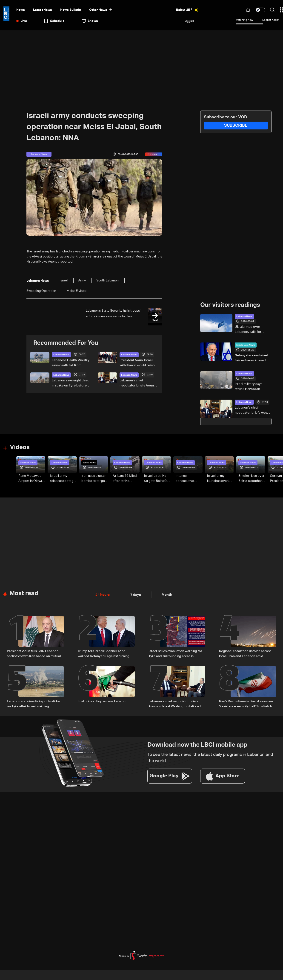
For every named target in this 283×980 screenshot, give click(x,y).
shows (90, 21)
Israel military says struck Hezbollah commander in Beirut (250, 387)
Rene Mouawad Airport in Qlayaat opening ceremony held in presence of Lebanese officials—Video (32, 479)
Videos (20, 448)
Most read (24, 593)
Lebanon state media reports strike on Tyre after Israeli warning (33, 703)
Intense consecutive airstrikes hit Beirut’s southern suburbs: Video (188, 479)
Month (165, 594)
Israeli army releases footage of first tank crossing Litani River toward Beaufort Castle (63, 479)
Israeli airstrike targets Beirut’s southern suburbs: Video (156, 479)
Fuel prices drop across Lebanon (103, 701)
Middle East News (246, 345)
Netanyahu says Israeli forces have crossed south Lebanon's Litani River (252, 358)
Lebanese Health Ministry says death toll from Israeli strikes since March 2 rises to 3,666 (71, 363)
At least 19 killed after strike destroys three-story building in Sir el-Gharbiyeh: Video (125, 479)
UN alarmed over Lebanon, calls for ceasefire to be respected (248, 330)
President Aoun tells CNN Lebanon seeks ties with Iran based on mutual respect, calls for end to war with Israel (34, 654)
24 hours (102, 594)
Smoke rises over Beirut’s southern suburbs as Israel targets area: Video (252, 479)
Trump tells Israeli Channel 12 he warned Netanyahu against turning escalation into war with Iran (104, 654)
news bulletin (71, 10)
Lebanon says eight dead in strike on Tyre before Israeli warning (71, 383)
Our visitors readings (230, 305)
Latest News (43, 10)
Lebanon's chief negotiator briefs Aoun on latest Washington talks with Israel (139, 383)
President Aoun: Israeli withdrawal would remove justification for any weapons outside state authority (139, 363)
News (21, 10)
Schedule (54, 21)
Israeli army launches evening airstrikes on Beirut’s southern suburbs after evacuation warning (220, 479)
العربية (190, 21)
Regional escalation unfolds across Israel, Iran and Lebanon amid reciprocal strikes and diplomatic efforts (245, 654)
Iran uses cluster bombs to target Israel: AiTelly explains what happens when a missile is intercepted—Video (94, 479)
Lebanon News (61, 354)
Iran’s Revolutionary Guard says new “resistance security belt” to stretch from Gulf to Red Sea (246, 704)
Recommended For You (66, 343)
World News (89, 462)
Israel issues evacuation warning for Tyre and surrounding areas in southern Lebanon (175, 654)
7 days (134, 594)
